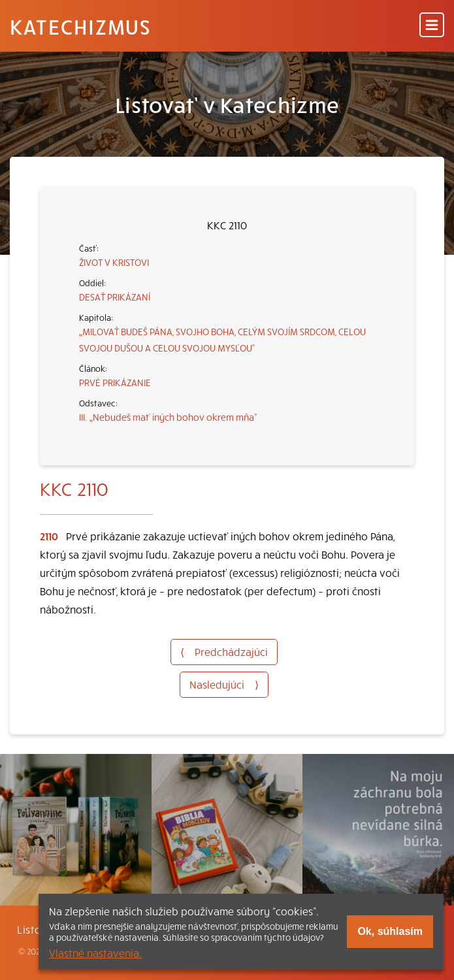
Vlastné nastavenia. (95, 953)
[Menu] (432, 26)
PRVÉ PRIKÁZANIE (115, 382)
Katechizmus (80, 26)
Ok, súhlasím (390, 931)
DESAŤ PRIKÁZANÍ (115, 297)
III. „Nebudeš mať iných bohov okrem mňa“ (168, 417)
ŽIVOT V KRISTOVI (114, 262)
